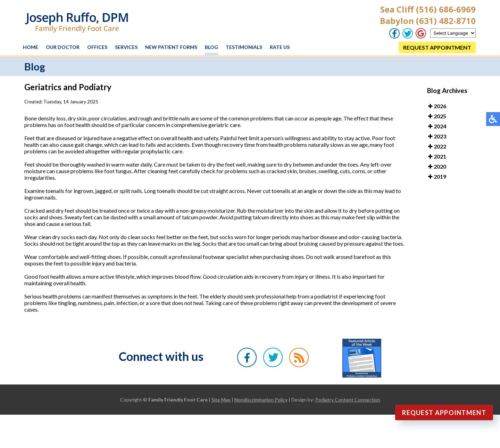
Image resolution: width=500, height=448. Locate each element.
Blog (211, 47)
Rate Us (280, 47)
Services (126, 47)
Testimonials (244, 47)
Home (31, 47)
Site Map (221, 400)
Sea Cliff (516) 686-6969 (428, 9)
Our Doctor (63, 47)
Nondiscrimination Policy (261, 400)
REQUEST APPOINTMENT (437, 47)
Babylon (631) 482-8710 (428, 21)
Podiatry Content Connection (348, 400)
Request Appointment (444, 413)
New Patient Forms (171, 47)
